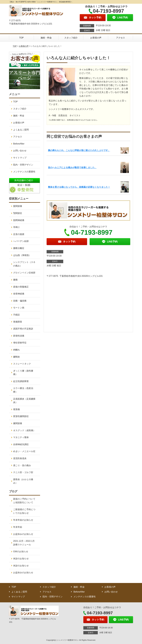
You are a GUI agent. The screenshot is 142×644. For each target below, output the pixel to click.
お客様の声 (96, 38)
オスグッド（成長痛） (24, 430)
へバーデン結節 (21, 241)
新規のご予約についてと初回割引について (24, 501)
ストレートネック (22, 364)
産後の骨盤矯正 (21, 287)
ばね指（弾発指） (22, 255)
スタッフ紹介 (71, 38)
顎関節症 (18, 213)
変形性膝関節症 (21, 416)
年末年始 (18, 527)
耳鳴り (17, 227)
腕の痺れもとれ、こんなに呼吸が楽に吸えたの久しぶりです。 (79, 150)
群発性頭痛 (19, 336)
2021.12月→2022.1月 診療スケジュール (25, 543)
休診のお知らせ (21, 559)
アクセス (121, 38)
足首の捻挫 (19, 234)
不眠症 (17, 315)
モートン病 (19, 308)
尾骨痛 (17, 409)
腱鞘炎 (17, 357)
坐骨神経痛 (19, 294)
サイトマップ (20, 158)
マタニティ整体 (21, 437)
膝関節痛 (18, 423)
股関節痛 (18, 206)
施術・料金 (46, 38)
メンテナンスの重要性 (24, 172)
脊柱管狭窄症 (20, 343)
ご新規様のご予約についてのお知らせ (24, 511)
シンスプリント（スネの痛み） (24, 264)
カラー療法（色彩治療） (23, 390)
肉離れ (17, 350)
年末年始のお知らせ (23, 520)
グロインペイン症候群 (24, 273)
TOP (21, 38)
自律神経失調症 (21, 444)
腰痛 (15, 280)
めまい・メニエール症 (24, 451)
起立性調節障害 (21, 381)
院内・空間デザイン (23, 165)
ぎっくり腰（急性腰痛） (23, 373)
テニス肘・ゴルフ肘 (23, 472)
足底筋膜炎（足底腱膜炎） (24, 401)
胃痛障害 (18, 322)
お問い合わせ (20, 151)
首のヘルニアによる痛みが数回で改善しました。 (72, 168)
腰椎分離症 (19, 248)
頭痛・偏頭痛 (20, 301)
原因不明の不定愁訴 (23, 329)
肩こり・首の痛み (22, 465)
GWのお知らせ (21, 551)
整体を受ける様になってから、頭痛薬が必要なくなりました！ (79, 187)
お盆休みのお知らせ (23, 534)
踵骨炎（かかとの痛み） (23, 481)
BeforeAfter (19, 144)
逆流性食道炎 (20, 458)
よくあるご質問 (21, 130)
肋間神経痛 (19, 220)
